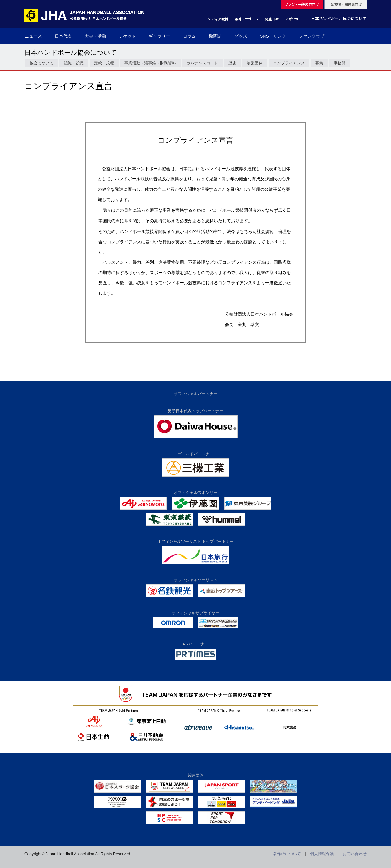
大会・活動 (95, 36)
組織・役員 (74, 63)
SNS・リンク (273, 36)
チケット (127, 36)
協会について (42, 63)
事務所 (340, 63)
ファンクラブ (312, 36)
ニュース (33, 36)
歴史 (232, 63)
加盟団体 (255, 63)
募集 (319, 63)
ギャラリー (159, 36)
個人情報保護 (322, 854)
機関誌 (215, 36)
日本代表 (63, 36)
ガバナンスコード (202, 63)
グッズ (241, 36)
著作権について (287, 854)
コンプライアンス (289, 63)
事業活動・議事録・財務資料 (150, 63)
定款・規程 (104, 63)
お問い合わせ (355, 854)
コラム (189, 36)
